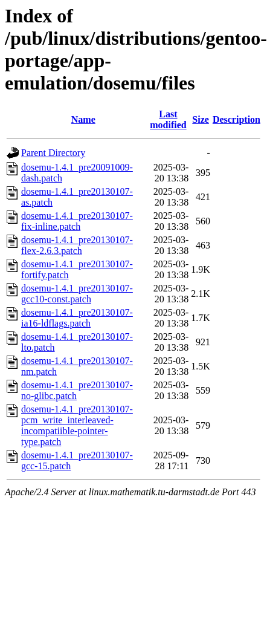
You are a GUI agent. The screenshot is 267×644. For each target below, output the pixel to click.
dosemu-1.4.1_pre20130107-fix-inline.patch (77, 221)
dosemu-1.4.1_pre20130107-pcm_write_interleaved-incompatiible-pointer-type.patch (77, 425)
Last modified (168, 119)
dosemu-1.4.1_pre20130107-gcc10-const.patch (77, 294)
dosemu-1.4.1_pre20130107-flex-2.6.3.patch (77, 245)
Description (236, 119)
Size (201, 119)
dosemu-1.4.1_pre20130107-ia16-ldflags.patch (77, 318)
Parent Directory (53, 153)
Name (83, 119)
